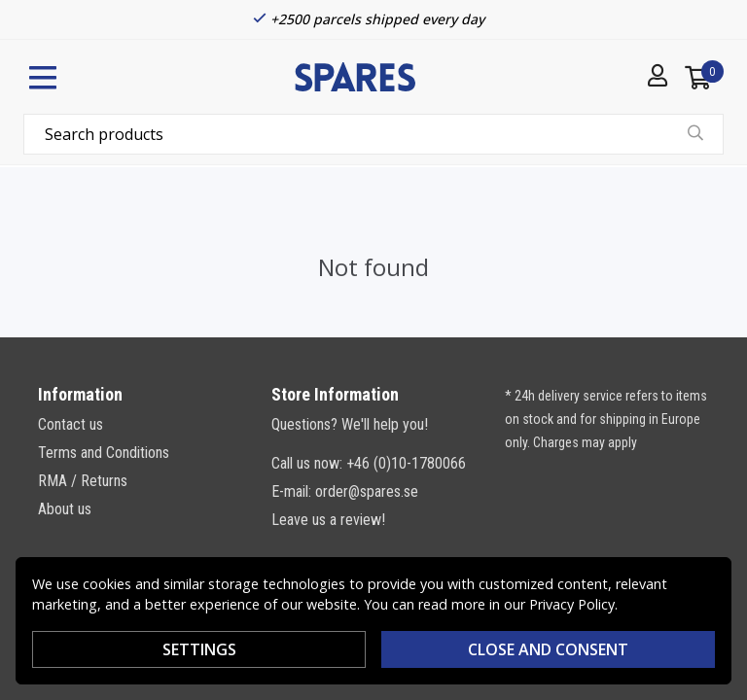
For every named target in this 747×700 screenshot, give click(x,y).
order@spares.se (367, 491)
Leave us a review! (328, 520)
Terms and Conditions (104, 453)
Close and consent (548, 649)
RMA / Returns (83, 481)
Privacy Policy (572, 604)
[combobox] (373, 134)
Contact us (71, 424)
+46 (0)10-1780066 (406, 463)
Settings (199, 649)
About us (65, 509)
